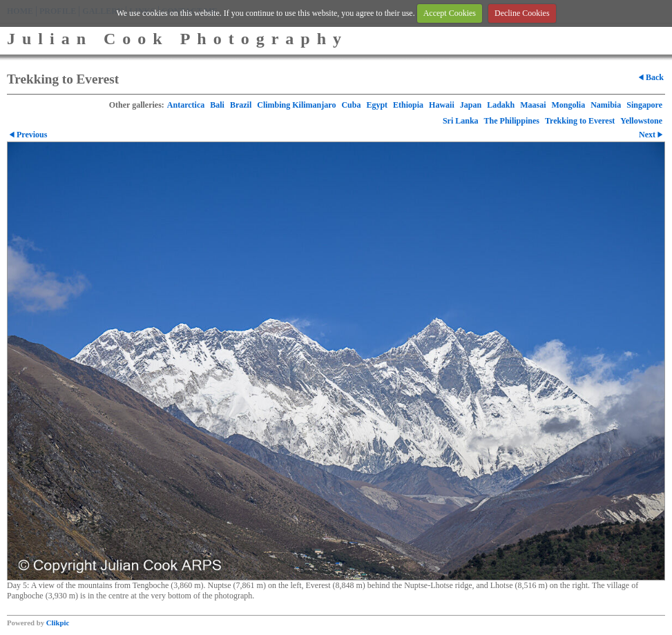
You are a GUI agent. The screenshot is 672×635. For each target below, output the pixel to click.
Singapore (644, 105)
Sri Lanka (461, 121)
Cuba (351, 105)
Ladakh (501, 105)
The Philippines (512, 121)
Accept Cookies (450, 13)
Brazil (241, 105)
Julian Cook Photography (177, 39)
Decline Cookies (522, 13)
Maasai (533, 105)
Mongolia (569, 105)
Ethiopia (408, 105)
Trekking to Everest (580, 121)
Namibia (606, 105)
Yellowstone (641, 121)
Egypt (377, 105)
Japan (471, 105)
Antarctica (186, 105)
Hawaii (442, 105)
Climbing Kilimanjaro (296, 105)
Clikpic (58, 623)
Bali (217, 105)
